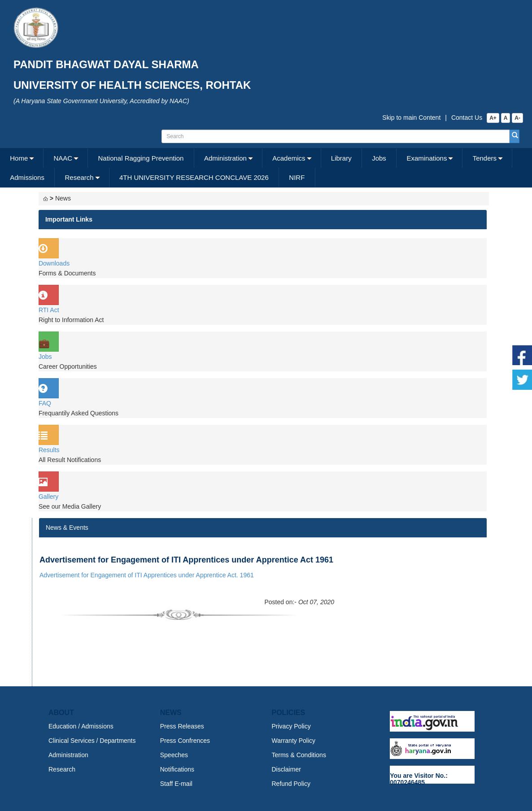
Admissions (27, 177)
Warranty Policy (294, 741)
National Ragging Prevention (141, 158)
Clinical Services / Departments (92, 741)
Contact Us (467, 118)
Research (79, 177)
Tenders (485, 158)
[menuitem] (22, 158)
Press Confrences (185, 741)
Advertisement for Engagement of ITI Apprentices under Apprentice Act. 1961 (147, 575)
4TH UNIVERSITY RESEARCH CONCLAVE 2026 (194, 177)
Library (341, 158)
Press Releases (182, 726)
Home (19, 158)
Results (49, 450)
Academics (289, 158)
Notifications (177, 769)
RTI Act (49, 310)
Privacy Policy (291, 726)
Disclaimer (286, 769)
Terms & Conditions (299, 755)
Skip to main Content (411, 118)
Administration (225, 158)
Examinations (427, 158)
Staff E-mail (176, 784)
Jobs (379, 158)
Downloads (54, 263)
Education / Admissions (81, 726)
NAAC (63, 158)
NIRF (297, 177)
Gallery (48, 497)
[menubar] (265, 168)
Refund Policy (291, 784)
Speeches (174, 755)
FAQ (45, 403)
